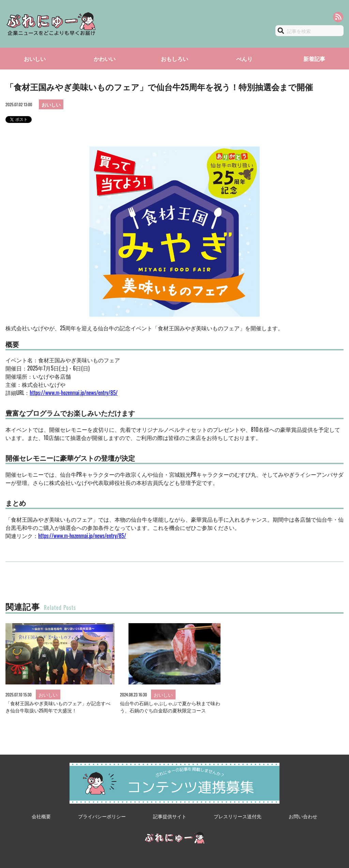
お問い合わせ (303, 816)
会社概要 (41, 816)
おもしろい (174, 59)
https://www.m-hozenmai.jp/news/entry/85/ (74, 393)
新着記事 (314, 59)
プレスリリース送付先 (238, 816)
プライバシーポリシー (102, 816)
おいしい (35, 59)
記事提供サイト (170, 816)
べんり (244, 59)
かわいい (105, 59)
